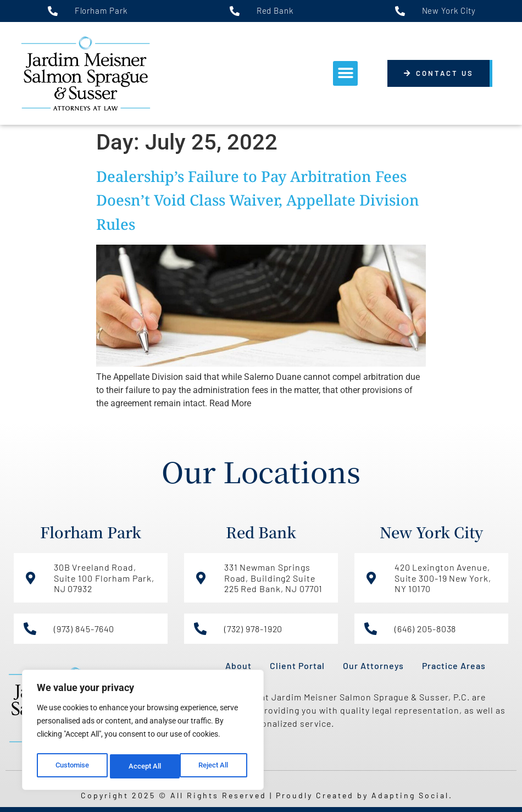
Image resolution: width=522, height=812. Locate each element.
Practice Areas (454, 665)
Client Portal (297, 665)
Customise (72, 766)
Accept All (215, 766)
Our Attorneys (373, 665)
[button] (345, 73)
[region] (143, 732)
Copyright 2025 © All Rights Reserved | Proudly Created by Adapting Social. (267, 795)
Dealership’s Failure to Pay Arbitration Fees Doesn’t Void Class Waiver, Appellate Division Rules (258, 200)
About (238, 665)
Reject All (144, 766)
